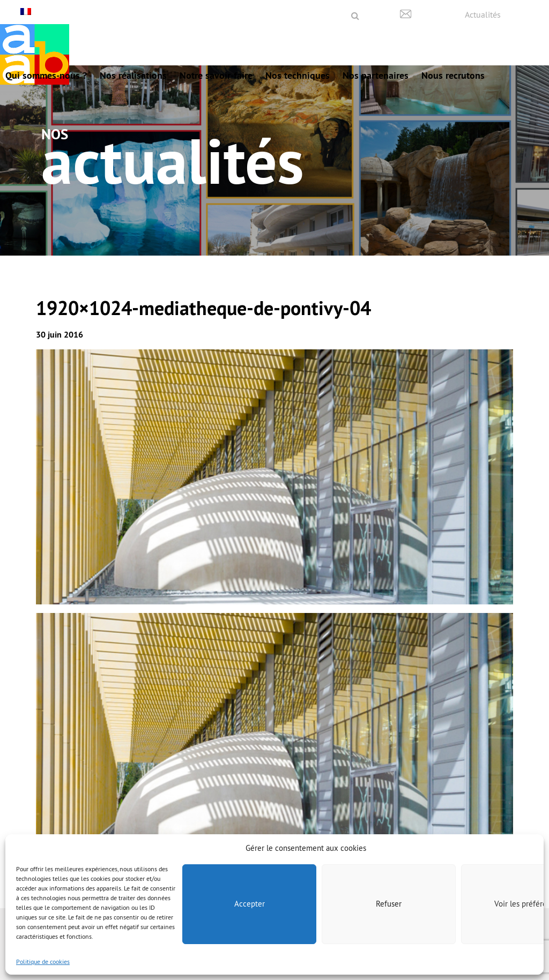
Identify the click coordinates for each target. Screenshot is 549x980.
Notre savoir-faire (216, 75)
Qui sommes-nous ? (46, 75)
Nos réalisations (133, 75)
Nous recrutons (453, 75)
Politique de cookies (43, 962)
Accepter (250, 904)
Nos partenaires (376, 75)
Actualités (483, 14)
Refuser (389, 904)
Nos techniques (298, 75)
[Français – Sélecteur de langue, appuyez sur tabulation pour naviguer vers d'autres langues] (27, 12)
